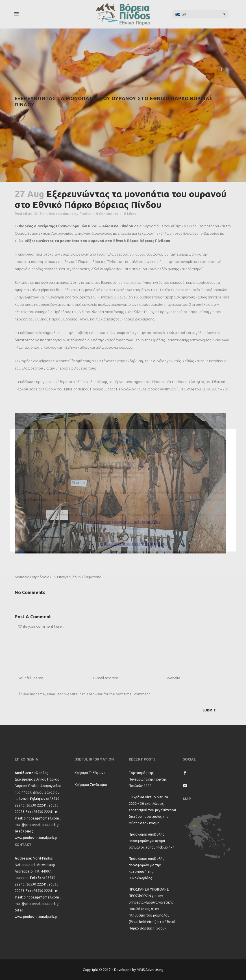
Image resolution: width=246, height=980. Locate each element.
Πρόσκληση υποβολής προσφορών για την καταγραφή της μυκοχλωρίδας (146, 868)
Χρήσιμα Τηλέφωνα (90, 773)
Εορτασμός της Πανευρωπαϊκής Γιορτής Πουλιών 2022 (148, 779)
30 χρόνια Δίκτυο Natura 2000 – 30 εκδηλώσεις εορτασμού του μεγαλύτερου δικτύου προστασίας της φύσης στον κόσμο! (152, 810)
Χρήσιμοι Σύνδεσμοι (91, 785)
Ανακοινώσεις (61, 214)
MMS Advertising (150, 970)
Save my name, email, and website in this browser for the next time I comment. (86, 694)
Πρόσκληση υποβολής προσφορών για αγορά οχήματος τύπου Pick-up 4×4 (152, 841)
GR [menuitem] (184, 14)
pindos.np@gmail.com (41, 818)
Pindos (85, 214)
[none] (200, 14)
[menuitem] (200, 14)
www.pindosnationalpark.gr (36, 838)
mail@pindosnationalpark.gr (37, 825)
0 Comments (107, 214)
